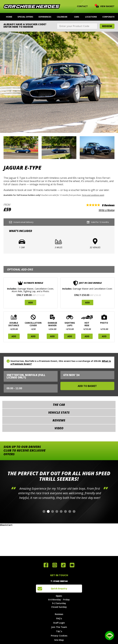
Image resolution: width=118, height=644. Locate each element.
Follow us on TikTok (63, 565)
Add (31, 302)
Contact (80, 6)
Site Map (59, 640)
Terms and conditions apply (93, 195)
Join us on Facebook (46, 565)
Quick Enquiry (59, 588)
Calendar (62, 17)
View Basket (105, 6)
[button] (44, 511)
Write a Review (107, 210)
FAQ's (59, 618)
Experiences (45, 17)
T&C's (59, 631)
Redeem (107, 26)
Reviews (59, 614)
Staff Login (59, 623)
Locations (91, 17)
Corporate (108, 17)
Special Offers (25, 17)
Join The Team (59, 627)
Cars (77, 17)
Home (9, 17)
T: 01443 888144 (59, 581)
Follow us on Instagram (55, 565)
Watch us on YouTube (72, 565)
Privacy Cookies (59, 636)
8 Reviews (108, 205)
